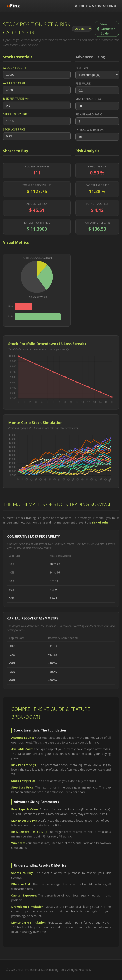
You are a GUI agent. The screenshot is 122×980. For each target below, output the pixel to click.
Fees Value (83, 83)
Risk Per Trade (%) (16, 98)
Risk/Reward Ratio (89, 114)
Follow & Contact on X (95, 6)
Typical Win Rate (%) (90, 130)
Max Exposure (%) (88, 99)
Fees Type (82, 68)
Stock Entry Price (16, 114)
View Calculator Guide (106, 29)
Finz (13, 6)
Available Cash (14, 83)
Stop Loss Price (14, 129)
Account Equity (15, 68)
